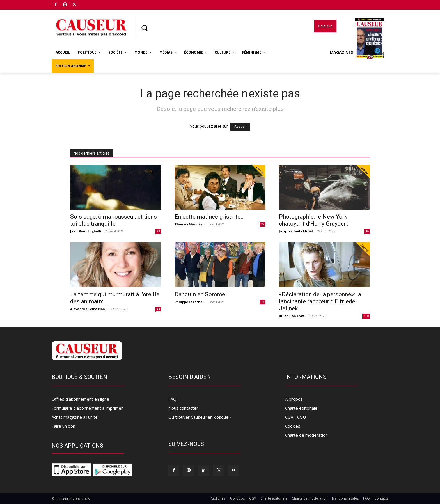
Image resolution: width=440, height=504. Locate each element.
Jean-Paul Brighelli (86, 231)
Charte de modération (306, 435)
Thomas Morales (188, 224)
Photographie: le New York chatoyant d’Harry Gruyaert (313, 220)
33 (263, 302)
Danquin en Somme (200, 294)
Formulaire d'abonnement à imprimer (87, 408)
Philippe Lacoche (188, 302)
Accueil (240, 127)
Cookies (293, 426)
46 (367, 231)
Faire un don (63, 426)
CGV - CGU (295, 417)
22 (263, 224)
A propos (294, 399)
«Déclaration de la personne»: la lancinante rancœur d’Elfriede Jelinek (320, 301)
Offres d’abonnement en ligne (80, 399)
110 (366, 316)
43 (158, 309)
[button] (144, 28)
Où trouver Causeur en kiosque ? (200, 417)
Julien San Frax (291, 316)
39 (158, 231)
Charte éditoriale (301, 408)
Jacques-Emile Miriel (296, 231)
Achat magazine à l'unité (75, 417)
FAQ (172, 399)
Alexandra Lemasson (88, 309)
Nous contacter (183, 408)
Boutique (88, 4)
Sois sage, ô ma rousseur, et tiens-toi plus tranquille (114, 220)
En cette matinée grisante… (209, 217)
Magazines (357, 52)
